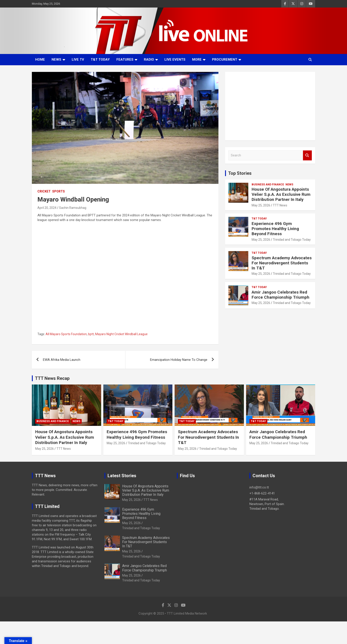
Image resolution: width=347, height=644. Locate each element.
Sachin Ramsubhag (73, 208)
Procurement (225, 60)
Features (125, 60)
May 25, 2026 (261, 205)
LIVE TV (78, 60)
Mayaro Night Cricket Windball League (121, 334)
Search (307, 155)
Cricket (44, 191)
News (56, 60)
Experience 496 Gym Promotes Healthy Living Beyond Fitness (275, 229)
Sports (59, 191)
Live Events (175, 60)
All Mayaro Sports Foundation (66, 334)
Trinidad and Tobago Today (292, 240)
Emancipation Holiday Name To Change (179, 360)
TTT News (280, 205)
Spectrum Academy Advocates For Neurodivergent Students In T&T (282, 263)
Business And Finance (268, 185)
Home (40, 60)
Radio (149, 60)
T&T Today (100, 60)
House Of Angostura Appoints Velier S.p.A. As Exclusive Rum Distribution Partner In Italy (281, 194)
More (197, 60)
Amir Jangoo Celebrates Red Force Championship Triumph (280, 295)
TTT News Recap (52, 378)
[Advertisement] (270, 106)
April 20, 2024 (47, 208)
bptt (91, 334)
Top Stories (240, 173)
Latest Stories (122, 476)
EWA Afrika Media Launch (62, 360)
